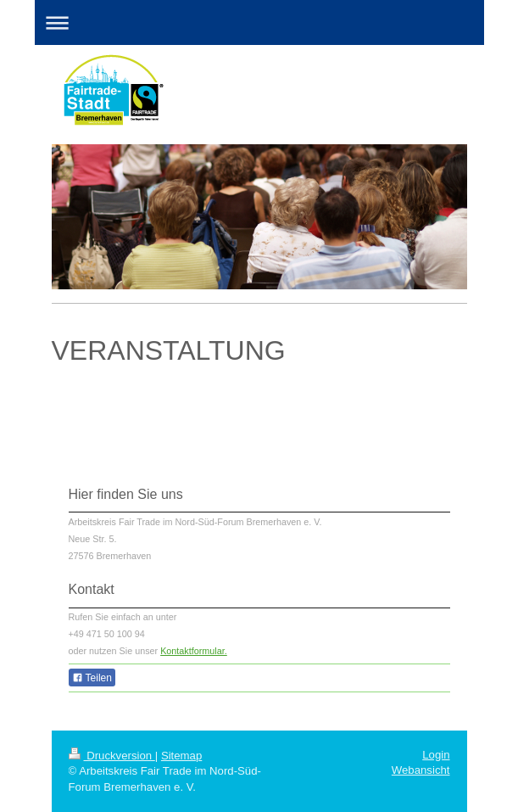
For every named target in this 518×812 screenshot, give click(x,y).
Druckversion (112, 756)
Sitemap (181, 756)
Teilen (92, 678)
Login (436, 755)
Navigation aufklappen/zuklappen (259, 22)
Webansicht (421, 770)
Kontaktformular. (194, 651)
